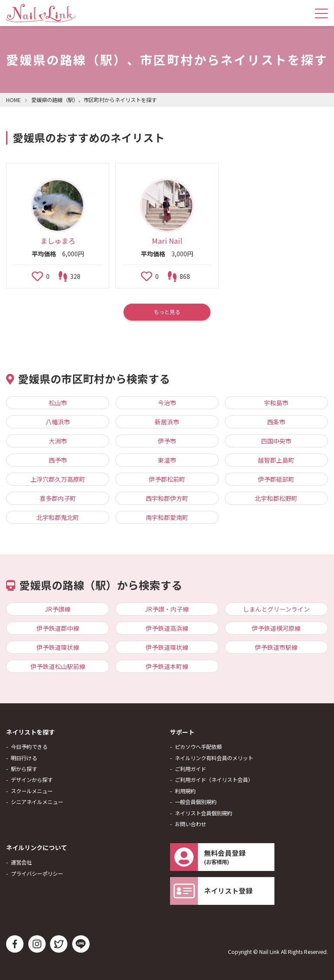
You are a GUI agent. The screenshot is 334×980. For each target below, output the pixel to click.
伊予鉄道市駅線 (276, 647)
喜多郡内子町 (58, 498)
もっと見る (167, 312)
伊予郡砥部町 (276, 479)
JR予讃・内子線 (167, 609)
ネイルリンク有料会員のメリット (214, 758)
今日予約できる (29, 747)
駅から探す (24, 769)
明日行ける (24, 758)
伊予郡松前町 (167, 479)
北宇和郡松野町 (276, 498)
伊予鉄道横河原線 (276, 628)
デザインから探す (32, 780)
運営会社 (21, 862)
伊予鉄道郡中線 (58, 628)
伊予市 (167, 441)
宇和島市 (276, 403)
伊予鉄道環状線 (58, 647)
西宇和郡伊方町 (167, 498)
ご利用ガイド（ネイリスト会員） (214, 780)
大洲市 (58, 441)
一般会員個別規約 (196, 802)
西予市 (58, 460)
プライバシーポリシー (37, 874)
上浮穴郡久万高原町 (58, 479)
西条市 (276, 422)
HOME (13, 100)
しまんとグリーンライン (276, 609)
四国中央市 (276, 441)
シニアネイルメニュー (37, 802)
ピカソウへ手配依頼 (198, 747)
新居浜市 (167, 422)
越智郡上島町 (276, 460)
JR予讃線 (58, 609)
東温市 (167, 460)
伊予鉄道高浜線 (167, 628)
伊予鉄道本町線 (167, 666)
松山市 (58, 403)
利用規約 (185, 791)
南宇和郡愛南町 (167, 517)
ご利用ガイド (190, 769)
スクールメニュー (32, 791)
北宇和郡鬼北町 (58, 517)
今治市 (167, 403)
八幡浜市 (58, 422)
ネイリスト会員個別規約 (204, 813)
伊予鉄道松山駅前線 (58, 666)
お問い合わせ (190, 824)
